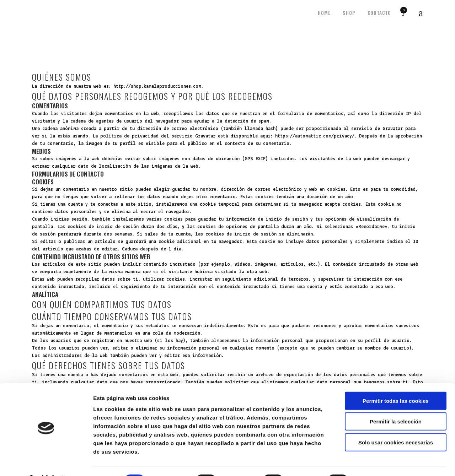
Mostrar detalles (382, 462)
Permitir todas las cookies (396, 382)
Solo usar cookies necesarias (396, 424)
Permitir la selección (396, 403)
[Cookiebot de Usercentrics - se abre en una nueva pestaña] (46, 462)
